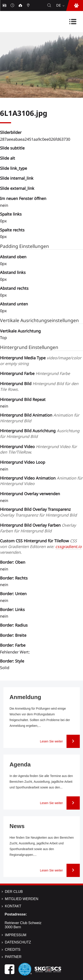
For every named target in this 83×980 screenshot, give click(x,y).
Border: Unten (13, 594)
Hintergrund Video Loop (23, 462)
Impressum (16, 935)
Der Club (14, 892)
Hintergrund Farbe (35, 373)
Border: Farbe (13, 645)
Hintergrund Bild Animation (40, 418)
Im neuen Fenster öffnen (23, 198)
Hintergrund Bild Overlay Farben (38, 528)
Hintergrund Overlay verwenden (30, 494)
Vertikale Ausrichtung (20, 331)
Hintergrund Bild (39, 386)
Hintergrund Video (38, 449)
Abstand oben (13, 257)
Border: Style (12, 661)
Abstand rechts (14, 288)
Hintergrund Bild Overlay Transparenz (38, 512)
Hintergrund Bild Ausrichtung (40, 434)
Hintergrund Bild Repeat (23, 399)
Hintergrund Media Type (41, 361)
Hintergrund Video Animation (41, 481)
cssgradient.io (69, 546)
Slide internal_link (17, 178)
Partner (13, 957)
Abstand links (13, 272)
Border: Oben (13, 562)
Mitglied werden (22, 899)
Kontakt (13, 906)
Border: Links (12, 609)
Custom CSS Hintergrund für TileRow (41, 546)
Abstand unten (14, 304)
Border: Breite (13, 635)
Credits (13, 950)
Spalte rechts (12, 230)
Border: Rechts (14, 578)
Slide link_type (14, 168)
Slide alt (8, 158)
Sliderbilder (11, 132)
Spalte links (11, 214)
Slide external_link (17, 188)
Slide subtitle (12, 148)
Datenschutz (18, 942)
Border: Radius (14, 625)
